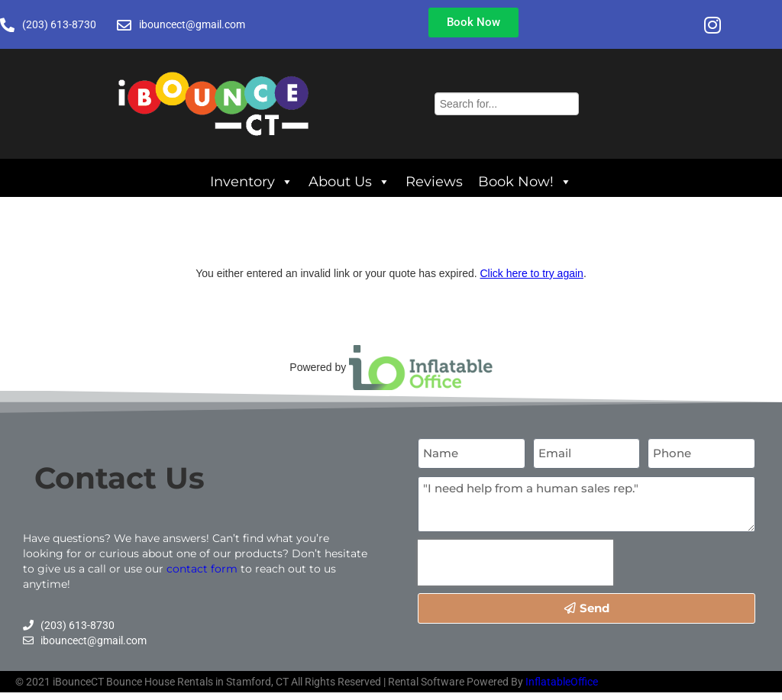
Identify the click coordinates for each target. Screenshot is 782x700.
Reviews (434, 181)
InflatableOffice (562, 682)
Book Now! (525, 178)
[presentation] (515, 563)
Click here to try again (531, 273)
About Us (349, 178)
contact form (202, 569)
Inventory (252, 178)
